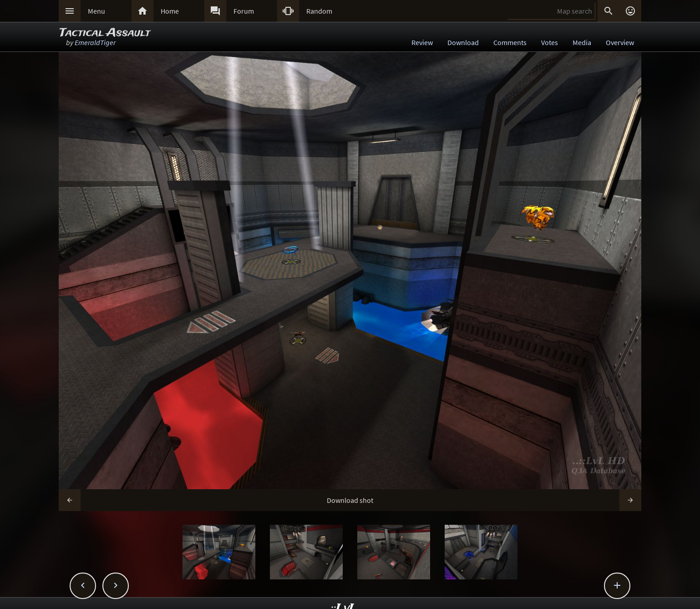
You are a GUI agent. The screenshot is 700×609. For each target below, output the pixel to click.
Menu (96, 11)
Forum (244, 11)
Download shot (350, 500)
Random (319, 11)
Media (582, 42)
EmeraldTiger (95, 42)
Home (170, 11)
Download (463, 42)
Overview (620, 42)
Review (422, 42)
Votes (550, 42)
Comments (510, 42)
